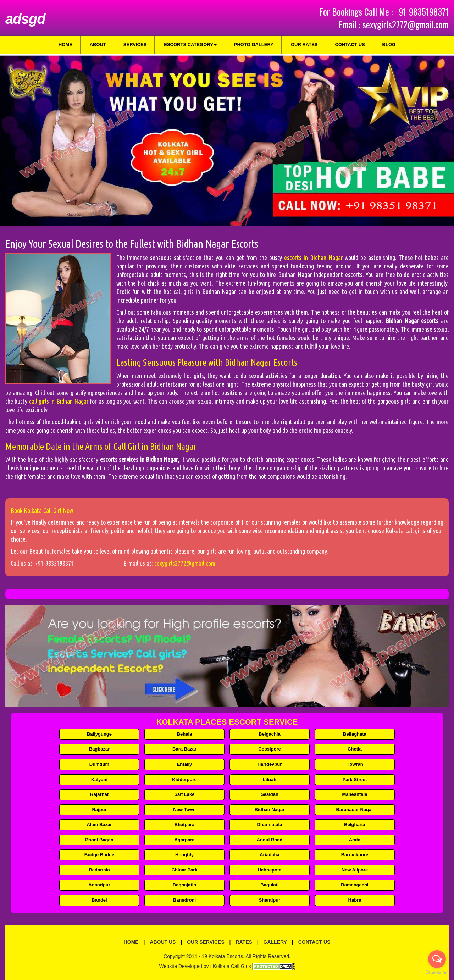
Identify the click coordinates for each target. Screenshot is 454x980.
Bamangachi (355, 885)
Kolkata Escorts (226, 956)
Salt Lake (184, 794)
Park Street (355, 779)
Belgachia (269, 734)
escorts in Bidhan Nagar (315, 258)
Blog (389, 45)
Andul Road (270, 840)
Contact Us (350, 45)
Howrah (355, 764)
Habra (355, 900)
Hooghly (184, 855)
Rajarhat (99, 794)
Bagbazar (99, 749)
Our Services (206, 942)
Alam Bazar (99, 824)
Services (135, 45)
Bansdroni (184, 900)
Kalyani (99, 779)
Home (65, 45)
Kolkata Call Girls (232, 966)
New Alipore (355, 870)
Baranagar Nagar (355, 810)
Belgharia (355, 824)
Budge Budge (99, 855)
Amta (355, 840)
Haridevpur (270, 764)
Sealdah (270, 794)
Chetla (355, 749)
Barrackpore (355, 855)
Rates (244, 942)
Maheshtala (355, 794)
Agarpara (184, 840)
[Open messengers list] (437, 959)
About (98, 45)
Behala (185, 734)
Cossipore (270, 749)
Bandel (99, 900)
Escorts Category (190, 45)
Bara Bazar (184, 749)
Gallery (275, 942)
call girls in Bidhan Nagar (60, 401)
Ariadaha (270, 855)
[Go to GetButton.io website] (437, 973)
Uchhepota (269, 870)
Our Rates (304, 45)
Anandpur (99, 885)
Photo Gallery (254, 45)
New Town (184, 810)
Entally (185, 764)
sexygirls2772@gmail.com (406, 24)
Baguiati (269, 885)
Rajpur (99, 810)
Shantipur (270, 900)
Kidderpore (184, 779)
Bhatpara (184, 824)
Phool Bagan (99, 840)
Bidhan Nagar (270, 810)
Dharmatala (270, 824)
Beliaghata (355, 734)
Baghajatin (184, 885)
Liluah (270, 779)
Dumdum (99, 764)
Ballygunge (99, 734)
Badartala (99, 870)
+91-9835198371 (422, 12)
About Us (163, 942)
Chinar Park (185, 870)
